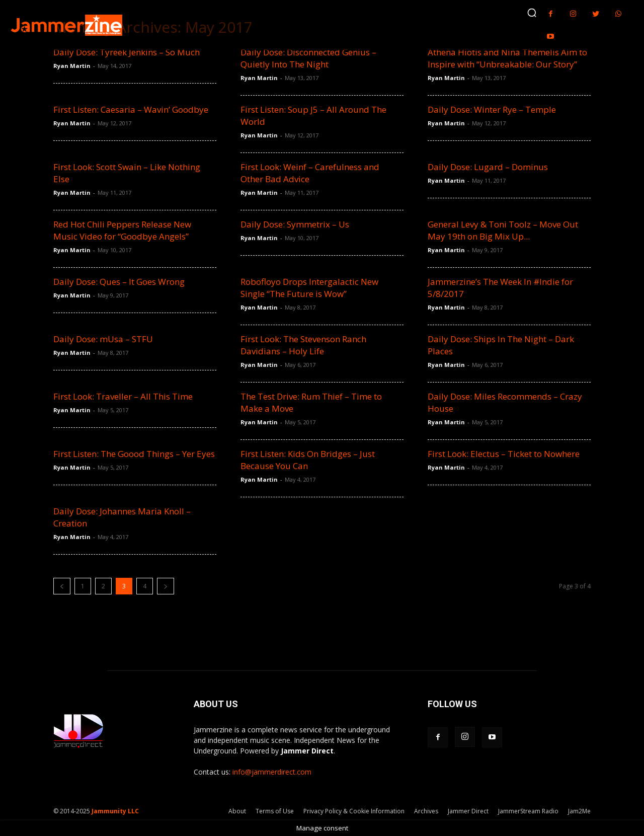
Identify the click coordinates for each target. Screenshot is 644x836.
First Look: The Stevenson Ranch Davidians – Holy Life (303, 345)
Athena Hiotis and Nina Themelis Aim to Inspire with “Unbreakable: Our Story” (507, 58)
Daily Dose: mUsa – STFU (103, 339)
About (237, 811)
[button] (532, 13)
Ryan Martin (72, 66)
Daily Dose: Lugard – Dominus (488, 167)
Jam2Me (579, 811)
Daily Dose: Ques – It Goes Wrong (119, 282)
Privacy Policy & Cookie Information (354, 811)
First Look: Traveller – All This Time (123, 396)
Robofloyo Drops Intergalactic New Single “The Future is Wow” (309, 288)
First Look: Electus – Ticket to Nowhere (504, 454)
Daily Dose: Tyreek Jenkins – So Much (127, 52)
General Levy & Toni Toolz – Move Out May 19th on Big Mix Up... (503, 230)
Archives (426, 811)
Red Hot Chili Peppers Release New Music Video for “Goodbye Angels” (122, 230)
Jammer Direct (468, 811)
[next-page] (166, 586)
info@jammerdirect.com (272, 772)
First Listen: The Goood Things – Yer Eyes (134, 454)
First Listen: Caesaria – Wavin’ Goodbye (131, 109)
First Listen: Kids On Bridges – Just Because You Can (308, 460)
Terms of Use (275, 811)
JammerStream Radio (528, 811)
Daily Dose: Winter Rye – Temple (492, 109)
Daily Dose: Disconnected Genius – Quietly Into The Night (308, 58)
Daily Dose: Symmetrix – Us (295, 224)
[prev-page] (62, 586)
